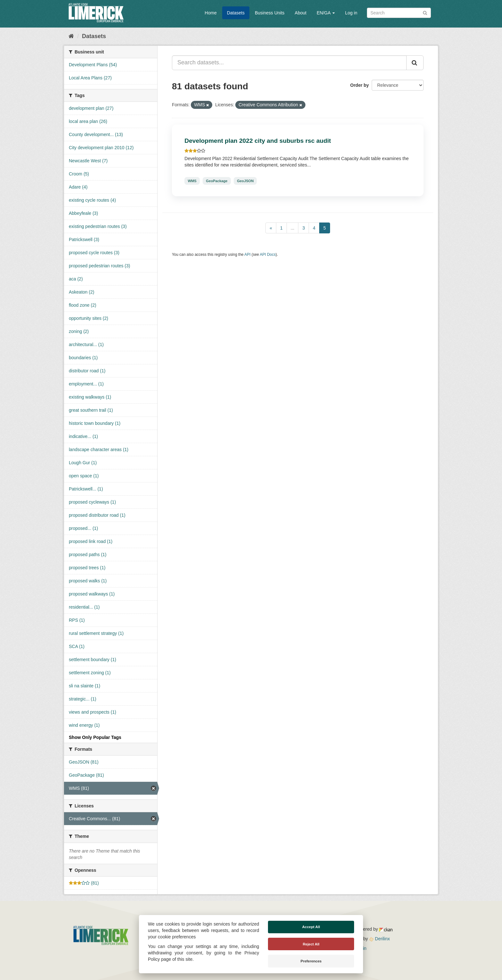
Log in (351, 13)
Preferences (311, 961)
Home (211, 13)
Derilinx (380, 939)
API (247, 255)
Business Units (270, 13)
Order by (360, 85)
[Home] (71, 36)
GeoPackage (217, 181)
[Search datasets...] (289, 63)
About (301, 13)
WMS (192, 181)
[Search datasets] (399, 13)
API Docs (268, 255)
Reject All (311, 944)
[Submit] (425, 12)
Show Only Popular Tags (95, 737)
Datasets (236, 13)
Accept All (311, 927)
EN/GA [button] (326, 13)
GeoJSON (245, 181)
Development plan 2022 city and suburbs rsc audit (258, 141)
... (293, 228)
